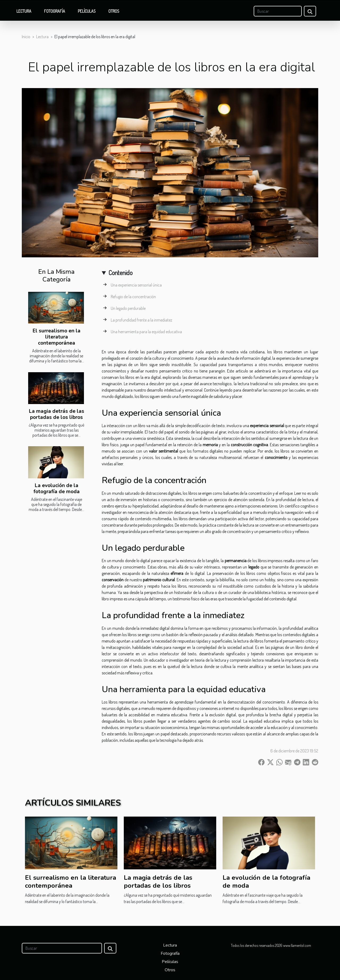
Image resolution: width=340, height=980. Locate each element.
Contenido (120, 273)
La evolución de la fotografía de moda (57, 489)
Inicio (26, 37)
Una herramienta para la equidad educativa (146, 332)
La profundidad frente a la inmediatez (141, 320)
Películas (87, 11)
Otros (114, 11)
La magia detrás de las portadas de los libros (57, 414)
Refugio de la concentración (133, 297)
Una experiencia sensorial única (136, 285)
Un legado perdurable (128, 308)
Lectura (24, 11)
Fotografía (55, 11)
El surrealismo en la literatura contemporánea (57, 337)
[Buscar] (278, 11)
